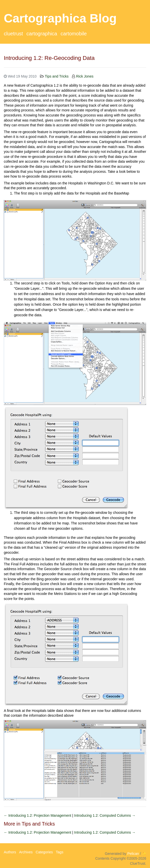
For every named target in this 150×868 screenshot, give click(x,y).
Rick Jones (85, 76)
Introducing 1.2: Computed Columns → (105, 815)
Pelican (133, 854)
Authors (10, 852)
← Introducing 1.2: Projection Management (38, 815)
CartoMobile (74, 34)
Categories (44, 852)
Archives (26, 852)
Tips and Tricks (57, 76)
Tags (60, 852)
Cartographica (42, 34)
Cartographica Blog (60, 18)
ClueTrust (13, 34)
